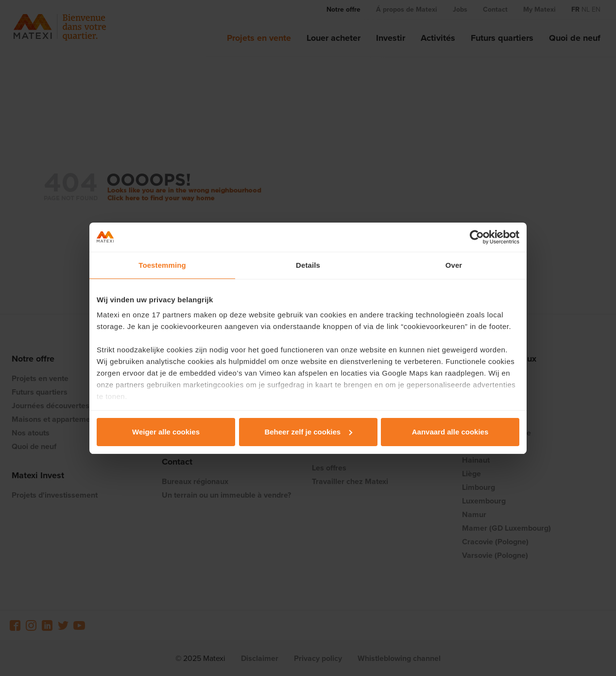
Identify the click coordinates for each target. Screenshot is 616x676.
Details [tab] (308, 265)
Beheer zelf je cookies (308, 432)
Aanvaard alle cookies (450, 432)
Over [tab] (454, 265)
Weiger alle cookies (166, 432)
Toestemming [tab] (162, 265)
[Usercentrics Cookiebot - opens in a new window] (477, 237)
